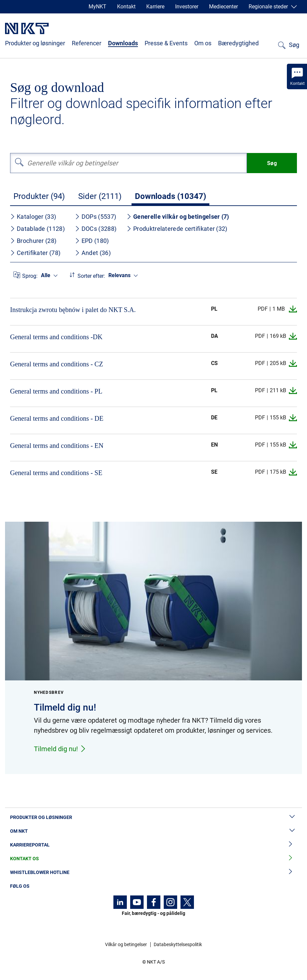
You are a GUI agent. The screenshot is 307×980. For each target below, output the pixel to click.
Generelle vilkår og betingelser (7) (178, 217)
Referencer (87, 43)
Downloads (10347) (170, 196)
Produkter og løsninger (35, 43)
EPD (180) (92, 241)
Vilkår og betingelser (126, 944)
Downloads (123, 43)
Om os (203, 43)
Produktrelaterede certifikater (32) (177, 229)
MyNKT (97, 7)
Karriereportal (153, 845)
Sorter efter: (91, 276)
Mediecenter (223, 7)
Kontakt (126, 7)
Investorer (187, 7)
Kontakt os (153, 859)
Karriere (155, 7)
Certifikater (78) (35, 253)
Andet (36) (93, 253)
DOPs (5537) (95, 217)
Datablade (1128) (37, 229)
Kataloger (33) (33, 217)
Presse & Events (166, 43)
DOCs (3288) (96, 229)
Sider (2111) (100, 196)
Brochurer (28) (33, 241)
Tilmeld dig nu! (60, 749)
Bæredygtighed (238, 43)
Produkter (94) (39, 196)
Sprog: (30, 276)
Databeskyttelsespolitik (178, 944)
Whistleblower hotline (153, 872)
